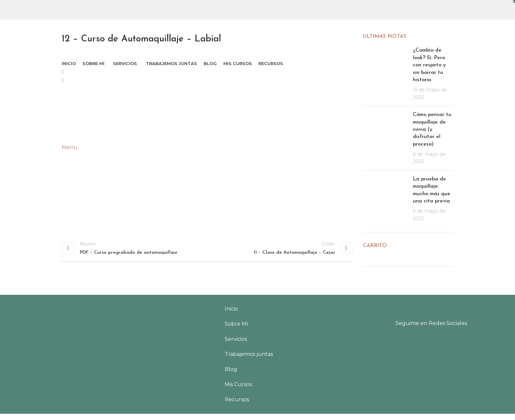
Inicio (231, 315)
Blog (231, 375)
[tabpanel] (207, 148)
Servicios (236, 345)
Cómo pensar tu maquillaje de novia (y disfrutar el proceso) (432, 129)
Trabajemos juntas (249, 360)
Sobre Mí (236, 330)
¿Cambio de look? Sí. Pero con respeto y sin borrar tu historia (429, 65)
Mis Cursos (238, 391)
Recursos (237, 406)
